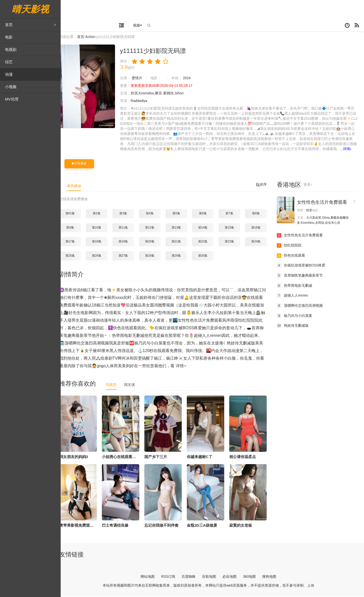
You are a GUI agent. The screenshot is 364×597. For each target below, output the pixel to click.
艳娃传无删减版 (297, 326)
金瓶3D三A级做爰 (206, 526)
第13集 (180, 228)
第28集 (154, 256)
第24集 (260, 242)
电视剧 (11, 49)
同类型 (115, 385)
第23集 (233, 242)
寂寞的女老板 (244, 526)
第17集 (74, 242)
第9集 (74, 228)
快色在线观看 (295, 256)
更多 (312, 185)
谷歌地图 (213, 577)
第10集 (100, 228)
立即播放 (83, 164)
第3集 (127, 214)
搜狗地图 (273, 577)
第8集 (260, 214)
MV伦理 (12, 99)
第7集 (233, 214)
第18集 (100, 242)
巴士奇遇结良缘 (119, 526)
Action (94, 38)
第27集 (127, 256)
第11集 (127, 228)
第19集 (127, 242)
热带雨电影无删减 (298, 286)
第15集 (233, 228)
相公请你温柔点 (246, 457)
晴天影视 (30, 9)
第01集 (74, 214)
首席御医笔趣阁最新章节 (304, 276)
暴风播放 (78, 186)
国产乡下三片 (160, 457)
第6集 (207, 214)
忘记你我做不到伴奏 (165, 526)
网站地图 (151, 577)
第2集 (100, 214)
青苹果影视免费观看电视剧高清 (90, 526)
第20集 (154, 242)
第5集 (180, 214)
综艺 (9, 62)
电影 (9, 37)
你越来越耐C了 (203, 457)
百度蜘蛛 (193, 577)
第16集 (260, 228)
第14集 (207, 228)
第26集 (100, 256)
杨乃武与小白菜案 (298, 316)
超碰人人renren (296, 296)
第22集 (207, 242)
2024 (191, 79)
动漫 (9, 74)
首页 (30, 25)
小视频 (11, 87)
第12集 (154, 228)
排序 (265, 185)
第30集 (207, 256)
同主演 (133, 385)
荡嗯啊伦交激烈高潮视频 (304, 306)
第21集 (180, 242)
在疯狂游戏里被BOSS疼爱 (305, 266)
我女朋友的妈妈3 (77, 457)
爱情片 (141, 79)
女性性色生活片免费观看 (326, 203)
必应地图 (234, 577)
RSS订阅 (172, 577)
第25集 (74, 256)
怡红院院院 (293, 246)
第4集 (154, 214)
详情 (351, 150)
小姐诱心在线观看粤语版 (127, 457)
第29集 (180, 256)
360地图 (253, 577)
